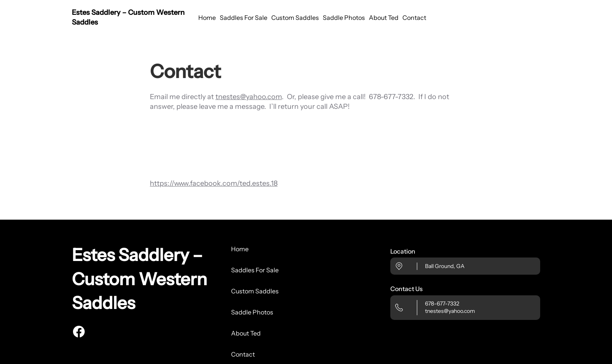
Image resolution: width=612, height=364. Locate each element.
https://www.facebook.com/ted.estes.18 (214, 183)
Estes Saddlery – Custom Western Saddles (140, 279)
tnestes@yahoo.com (249, 97)
